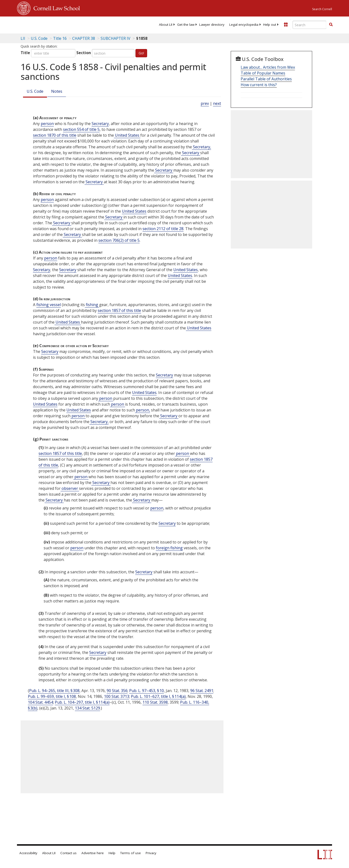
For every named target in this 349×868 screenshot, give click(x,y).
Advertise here (93, 853)
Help (112, 853)
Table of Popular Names (263, 73)
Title (25, 53)
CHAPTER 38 (84, 38)
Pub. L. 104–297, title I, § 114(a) (82, 702)
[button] (331, 25)
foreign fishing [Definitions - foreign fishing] (169, 548)
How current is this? (259, 85)
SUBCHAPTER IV (115, 38)
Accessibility (28, 853)
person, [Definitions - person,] (143, 410)
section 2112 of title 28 (163, 229)
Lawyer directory (212, 25)
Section (84, 53)
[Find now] (331, 25)
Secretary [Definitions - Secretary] (100, 124)
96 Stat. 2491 (202, 691)
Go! (141, 53)
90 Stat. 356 (117, 691)
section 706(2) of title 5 (119, 240)
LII (23, 38)
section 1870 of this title (55, 135)
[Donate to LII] (286, 25)
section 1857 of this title (119, 310)
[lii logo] (71, 24)
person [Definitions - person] (47, 124)
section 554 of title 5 (81, 129)
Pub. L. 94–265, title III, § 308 (54, 691)
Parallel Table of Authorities (266, 79)
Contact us (68, 853)
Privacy (151, 853)
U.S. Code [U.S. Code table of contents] (39, 38)
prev (205, 103)
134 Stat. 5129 (87, 708)
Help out (270, 25)
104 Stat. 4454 (40, 702)
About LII (166, 25)
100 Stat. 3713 (117, 696)
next (217, 103)
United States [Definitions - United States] (127, 135)
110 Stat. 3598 (155, 702)
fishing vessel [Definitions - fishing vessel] (49, 305)
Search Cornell (322, 9)
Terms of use (131, 853)
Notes (57, 91)
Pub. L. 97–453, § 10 (147, 691)
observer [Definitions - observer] (70, 488)
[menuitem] (166, 25)
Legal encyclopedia (244, 25)
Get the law (186, 25)
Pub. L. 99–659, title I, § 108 (52, 696)
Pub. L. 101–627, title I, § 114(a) (158, 696)
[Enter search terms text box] (309, 25)
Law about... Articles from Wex (268, 67)
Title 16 (60, 38)
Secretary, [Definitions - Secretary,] (202, 147)
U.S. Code (35, 91)
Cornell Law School (55, 8)
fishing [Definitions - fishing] (92, 305)
